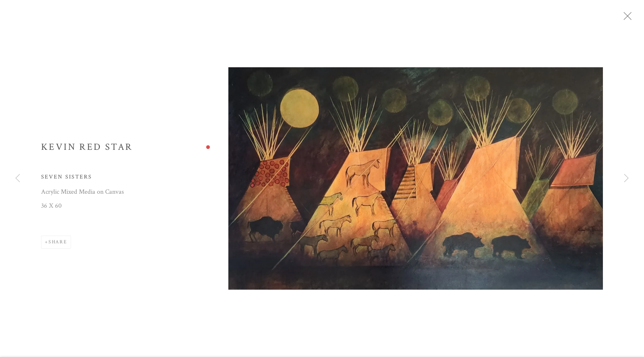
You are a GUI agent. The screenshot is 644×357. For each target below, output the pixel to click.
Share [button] (58, 245)
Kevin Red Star (87, 150)
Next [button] (626, 179)
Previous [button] (18, 179)
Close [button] (632, 18)
